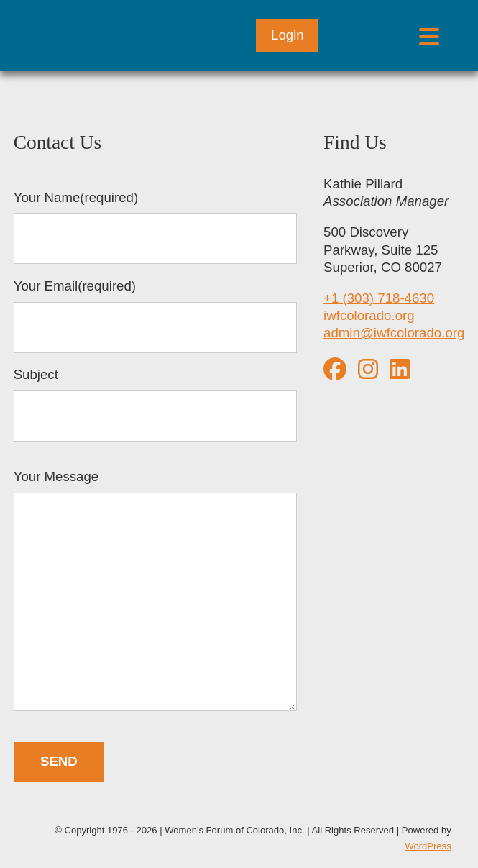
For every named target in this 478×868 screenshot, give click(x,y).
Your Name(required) (155, 227)
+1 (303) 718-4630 (379, 298)
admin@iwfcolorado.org (394, 333)
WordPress (428, 846)
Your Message (155, 592)
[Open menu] (429, 36)
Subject (155, 404)
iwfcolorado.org (369, 315)
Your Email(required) (155, 316)
